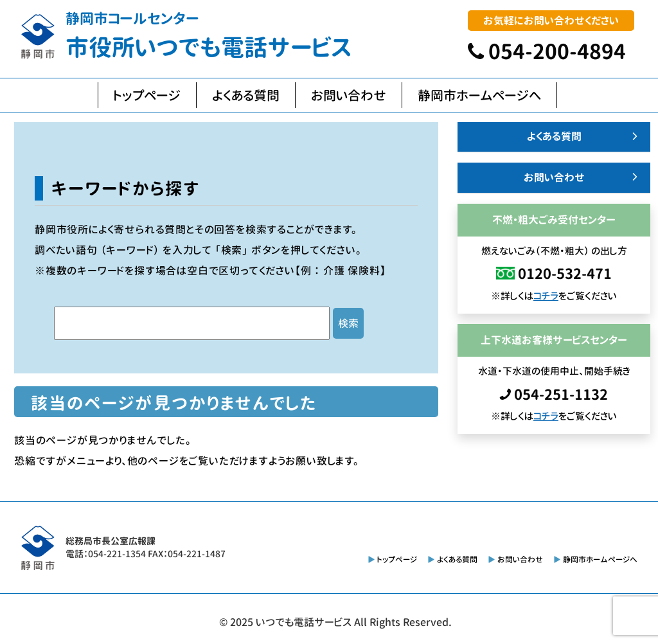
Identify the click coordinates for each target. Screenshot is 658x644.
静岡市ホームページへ (479, 95)
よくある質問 (246, 95)
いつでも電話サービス (304, 622)
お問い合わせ (349, 95)
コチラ (546, 296)
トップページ (147, 95)
